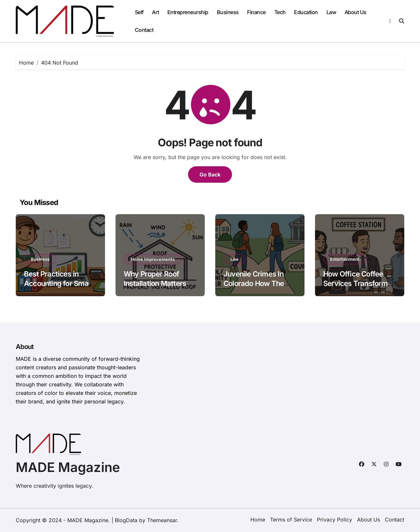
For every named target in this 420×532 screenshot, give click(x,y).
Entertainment (345, 259)
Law (331, 12)
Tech (280, 12)
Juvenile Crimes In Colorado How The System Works (254, 283)
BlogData (126, 520)
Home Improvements (153, 259)
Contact (144, 30)
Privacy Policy (335, 520)
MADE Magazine (68, 467)
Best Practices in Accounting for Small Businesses (58, 283)
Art (155, 12)
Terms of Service (291, 520)
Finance (256, 12)
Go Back (210, 174)
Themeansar (162, 520)
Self (139, 12)
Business (228, 12)
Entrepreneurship (188, 12)
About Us (356, 12)
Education (306, 12)
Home (258, 520)
